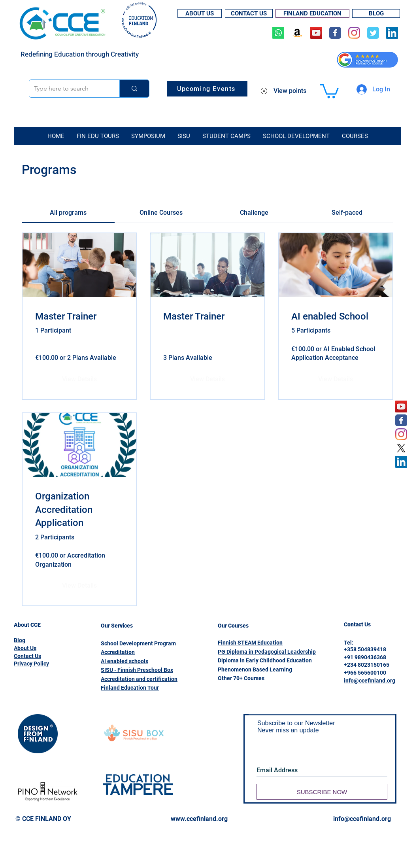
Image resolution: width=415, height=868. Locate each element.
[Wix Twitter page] (373, 33)
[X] (401, 448)
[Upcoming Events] (207, 89)
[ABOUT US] (200, 13)
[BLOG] (376, 13)
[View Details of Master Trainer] (79, 379)
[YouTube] (316, 33)
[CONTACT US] (249, 13)
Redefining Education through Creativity (80, 54)
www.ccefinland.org (199, 819)
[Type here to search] (68, 89)
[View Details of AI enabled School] (336, 379)
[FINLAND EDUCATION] (312, 13)
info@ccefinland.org (370, 681)
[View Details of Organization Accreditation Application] (79, 586)
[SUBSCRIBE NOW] (322, 792)
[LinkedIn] (392, 33)
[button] (329, 90)
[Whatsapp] (278, 33)
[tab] (68, 213)
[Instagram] (354, 33)
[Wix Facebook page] (335, 33)
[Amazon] (297, 33)
